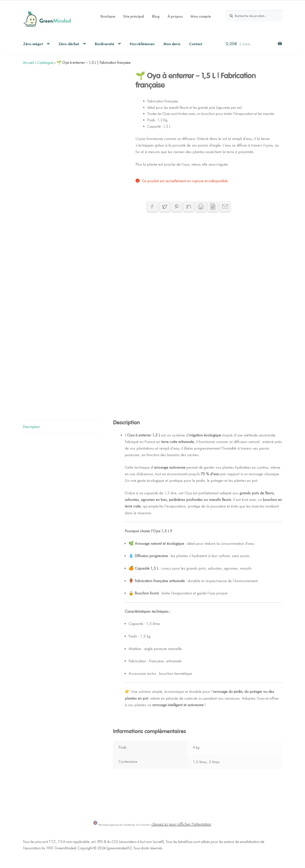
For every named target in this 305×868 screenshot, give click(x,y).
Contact (196, 44)
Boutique (108, 16)
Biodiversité (104, 44)
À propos (175, 16)
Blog (156, 16)
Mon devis (172, 44)
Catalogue (45, 63)
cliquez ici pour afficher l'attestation (181, 824)
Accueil (28, 63)
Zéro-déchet (69, 44)
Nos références (142, 44)
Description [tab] (31, 427)
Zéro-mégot (33, 44)
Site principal (134, 16)
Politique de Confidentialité (43, 854)
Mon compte (201, 16)
